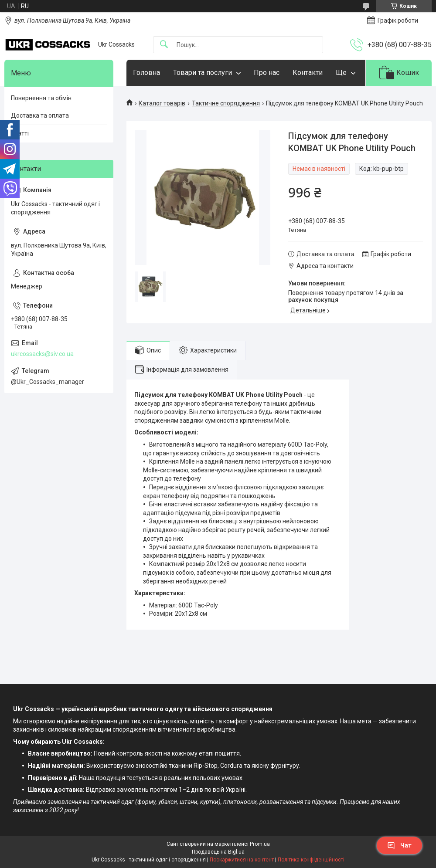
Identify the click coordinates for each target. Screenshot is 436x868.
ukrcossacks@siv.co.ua (42, 354)
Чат (399, 845)
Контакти (308, 73)
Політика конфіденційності (311, 860)
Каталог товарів (162, 103)
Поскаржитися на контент (242, 860)
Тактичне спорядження (226, 103)
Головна (146, 73)
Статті (20, 133)
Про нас (267, 73)
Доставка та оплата (40, 115)
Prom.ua (260, 844)
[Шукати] (164, 45)
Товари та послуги (203, 73)
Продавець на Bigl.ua (218, 852)
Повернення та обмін (41, 98)
